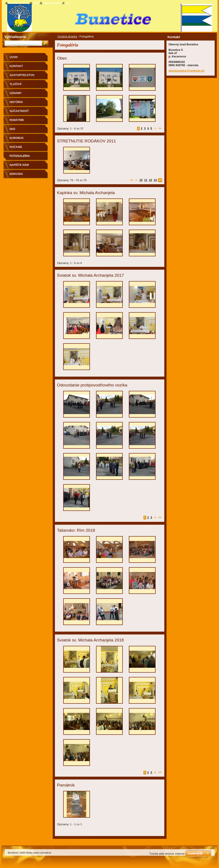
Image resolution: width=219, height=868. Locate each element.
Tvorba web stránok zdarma (167, 854)
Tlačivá (16, 84)
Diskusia (16, 174)
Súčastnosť (19, 111)
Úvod (14, 57)
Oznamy (16, 93)
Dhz (12, 129)
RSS (67, 3)
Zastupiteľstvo (22, 75)
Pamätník (17, 120)
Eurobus (17, 138)
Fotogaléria (20, 156)
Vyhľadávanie (15, 37)
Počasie (16, 147)
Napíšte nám (19, 165)
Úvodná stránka (67, 36)
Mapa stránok (52, 3)
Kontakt (16, 66)
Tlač (35, 3)
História (16, 102)
